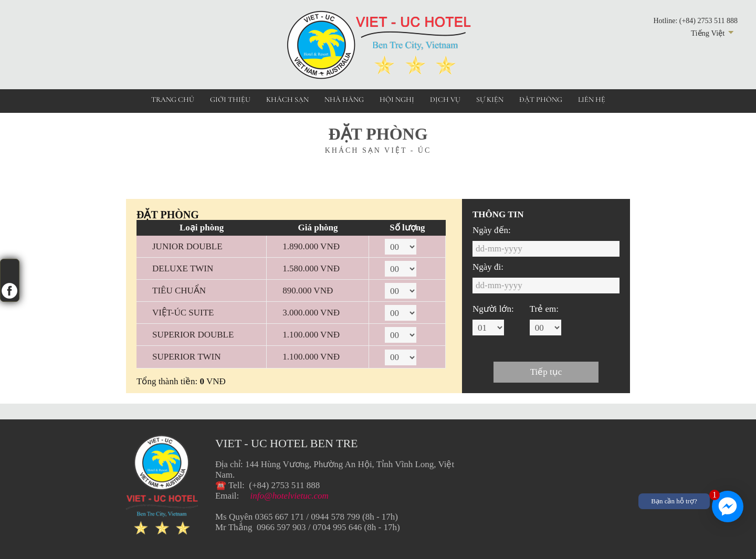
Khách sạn (287, 99)
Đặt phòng (541, 99)
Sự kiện (490, 99)
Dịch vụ (445, 99)
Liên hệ (592, 99)
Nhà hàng (344, 99)
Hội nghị (397, 99)
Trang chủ (173, 99)
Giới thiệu (230, 99)
